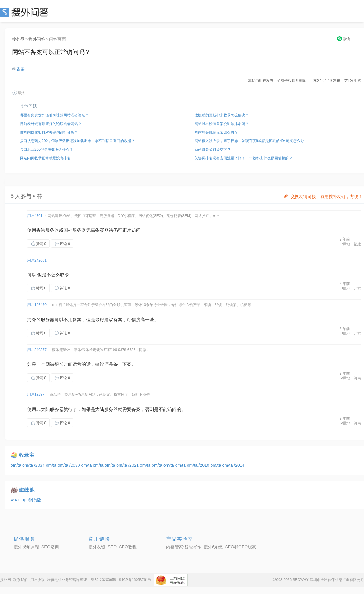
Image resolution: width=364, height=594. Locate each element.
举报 (18, 93)
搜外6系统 (213, 547)
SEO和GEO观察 (241, 547)
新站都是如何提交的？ (213, 150)
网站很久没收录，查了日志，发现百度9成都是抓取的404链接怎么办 (249, 141)
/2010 (205, 465)
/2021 (134, 465)
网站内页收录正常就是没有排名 (45, 158)
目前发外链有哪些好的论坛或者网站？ (51, 124)
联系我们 (21, 580)
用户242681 (37, 260)
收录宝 (27, 455)
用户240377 (37, 350)
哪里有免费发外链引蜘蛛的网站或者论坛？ (54, 115)
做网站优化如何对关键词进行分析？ (49, 132)
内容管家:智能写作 (184, 547)
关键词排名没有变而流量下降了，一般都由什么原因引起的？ (243, 158)
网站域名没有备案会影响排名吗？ (222, 124)
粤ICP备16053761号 (135, 580)
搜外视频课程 (26, 547)
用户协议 (37, 580)
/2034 (40, 465)
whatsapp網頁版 (26, 500)
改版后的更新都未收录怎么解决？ (222, 115)
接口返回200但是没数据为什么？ (47, 150)
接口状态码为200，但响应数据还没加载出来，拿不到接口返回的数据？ (77, 141)
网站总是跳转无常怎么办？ (216, 132)
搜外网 (18, 39)
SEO (26, 12)
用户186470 (37, 305)
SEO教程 (128, 547)
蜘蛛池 (27, 490)
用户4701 (35, 216)
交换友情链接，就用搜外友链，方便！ (323, 196)
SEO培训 (50, 547)
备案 (21, 69)
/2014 (239, 465)
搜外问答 (37, 39)
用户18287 (36, 395)
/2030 (75, 465)
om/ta (16, 465)
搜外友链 (97, 547)
